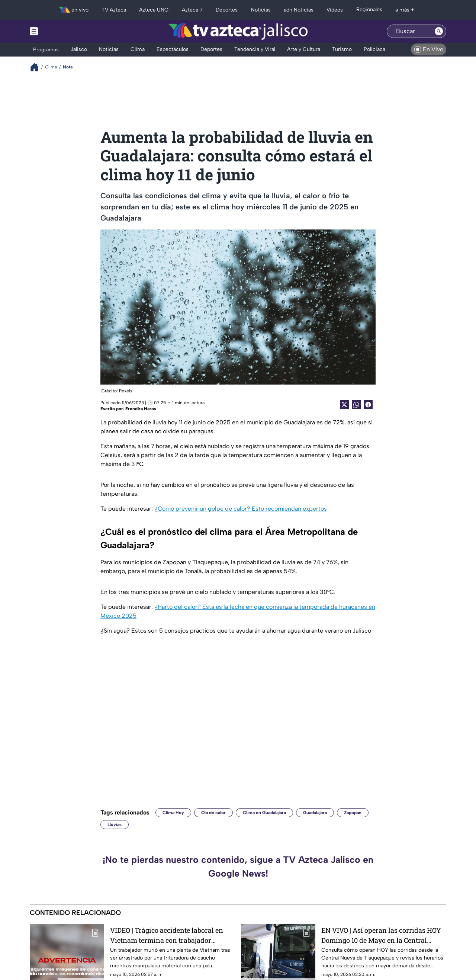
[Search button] (439, 31)
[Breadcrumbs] (37, 67)
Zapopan (353, 813)
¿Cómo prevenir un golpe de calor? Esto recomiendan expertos (241, 509)
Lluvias (115, 825)
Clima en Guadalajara (264, 813)
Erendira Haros (141, 409)
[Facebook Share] (368, 405)
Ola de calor (213, 813)
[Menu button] (59, 31)
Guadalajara (315, 813)
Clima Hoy (173, 813)
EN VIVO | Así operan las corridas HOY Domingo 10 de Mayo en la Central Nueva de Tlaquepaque (381, 935)
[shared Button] (356, 405)
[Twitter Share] (344, 405)
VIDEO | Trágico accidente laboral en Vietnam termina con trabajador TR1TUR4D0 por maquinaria (167, 935)
